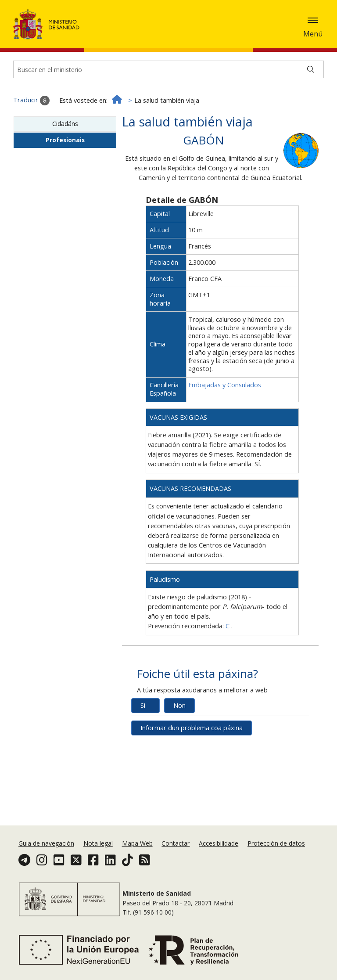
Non (179, 741)
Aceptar (156, 39)
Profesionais (65, 176)
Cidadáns (65, 160)
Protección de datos (276, 843)
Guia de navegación (46, 843)
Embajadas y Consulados (225, 421)
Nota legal (98, 843)
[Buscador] (168, 105)
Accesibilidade (219, 843)
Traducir (31, 137)
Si (143, 741)
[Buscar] (311, 105)
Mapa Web (137, 843)
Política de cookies (110, 38)
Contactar (176, 843)
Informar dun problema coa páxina (192, 764)
